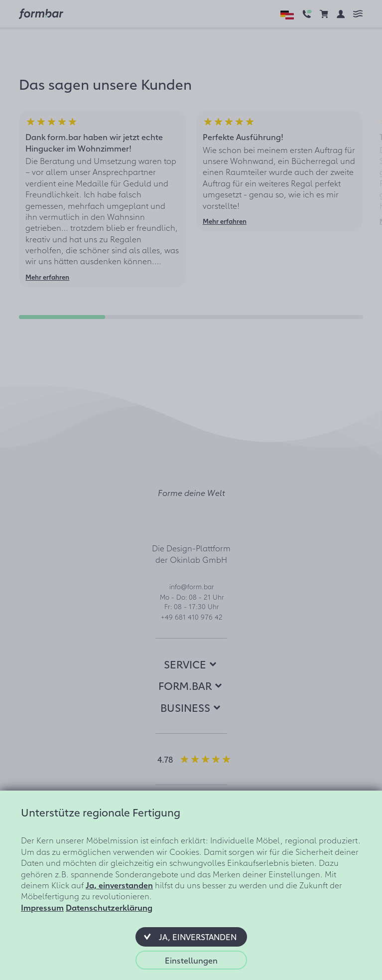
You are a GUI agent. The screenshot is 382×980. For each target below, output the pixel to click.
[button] (191, 937)
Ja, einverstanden (119, 885)
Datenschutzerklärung (109, 907)
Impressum (42, 907)
